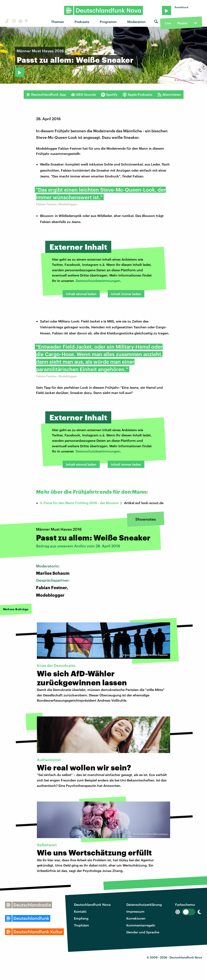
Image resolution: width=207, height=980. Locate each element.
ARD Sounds (83, 94)
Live (168, 23)
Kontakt (80, 911)
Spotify (109, 94)
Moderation (136, 22)
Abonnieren (169, 94)
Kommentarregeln (141, 925)
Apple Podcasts (137, 94)
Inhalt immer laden (126, 294)
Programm (108, 22)
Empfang (81, 918)
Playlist (182, 23)
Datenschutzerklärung (144, 904)
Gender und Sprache (143, 932)
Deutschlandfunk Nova (92, 904)
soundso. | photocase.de (190, 80)
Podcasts (82, 22)
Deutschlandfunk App (46, 94)
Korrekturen (136, 918)
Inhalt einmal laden (81, 294)
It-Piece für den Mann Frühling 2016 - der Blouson (80, 503)
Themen (58, 22)
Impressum (135, 911)
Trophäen (82, 925)
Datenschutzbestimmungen (98, 281)
